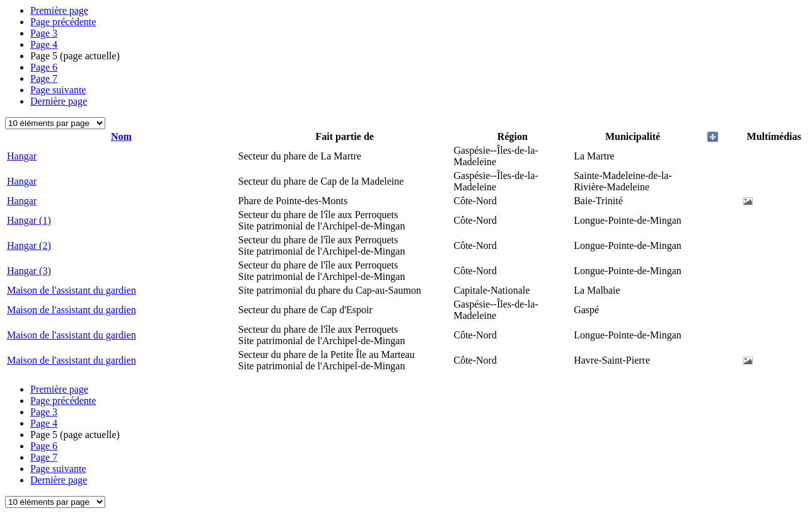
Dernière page (59, 101)
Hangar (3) (29, 271)
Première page (59, 10)
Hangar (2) (29, 245)
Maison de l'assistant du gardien (72, 290)
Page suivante (58, 90)
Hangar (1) (29, 220)
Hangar (22, 156)
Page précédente (63, 22)
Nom (121, 136)
